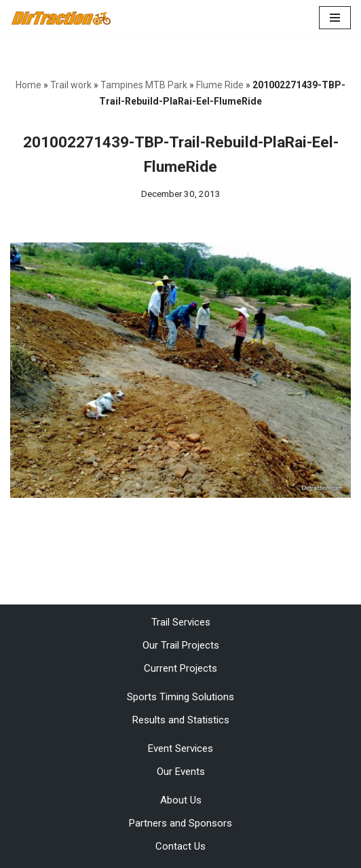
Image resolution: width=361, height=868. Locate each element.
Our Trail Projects (181, 645)
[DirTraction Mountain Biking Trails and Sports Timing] (61, 18)
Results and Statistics (181, 720)
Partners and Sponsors (180, 823)
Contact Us (180, 846)
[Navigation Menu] (335, 18)
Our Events (181, 772)
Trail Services (181, 622)
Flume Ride (220, 85)
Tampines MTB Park (144, 85)
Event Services (180, 748)
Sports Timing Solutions (180, 697)
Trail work (71, 85)
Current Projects (180, 668)
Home (28, 85)
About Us (181, 800)
